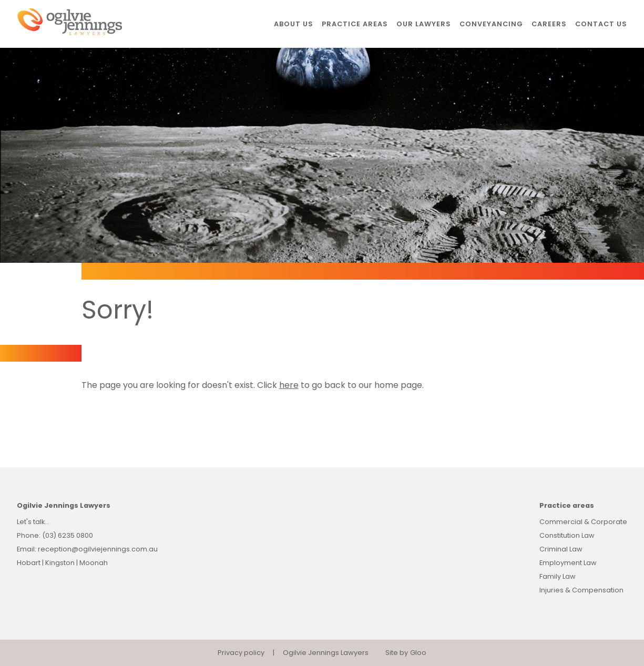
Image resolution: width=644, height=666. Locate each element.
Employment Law (568, 563)
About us (294, 24)
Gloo (418, 653)
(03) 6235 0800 (68, 535)
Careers (549, 24)
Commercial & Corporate (583, 522)
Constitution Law (567, 535)
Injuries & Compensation (581, 590)
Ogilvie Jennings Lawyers (326, 653)
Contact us (601, 24)
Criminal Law (561, 549)
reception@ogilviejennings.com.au (98, 549)
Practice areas (355, 24)
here (289, 385)
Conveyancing (491, 24)
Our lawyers (424, 24)
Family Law (558, 576)
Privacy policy (241, 653)
